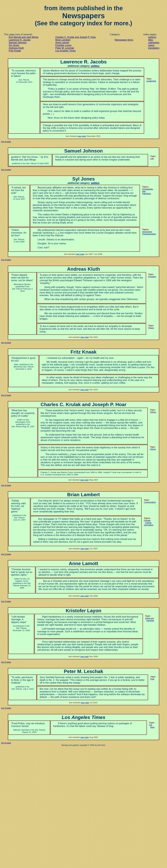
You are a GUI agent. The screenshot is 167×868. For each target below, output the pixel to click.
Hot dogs (152, 726)
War (144, 191)
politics (95, 66)
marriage (150, 619)
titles (151, 40)
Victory (153, 449)
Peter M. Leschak (65, 48)
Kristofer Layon (63, 45)
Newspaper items (124, 40)
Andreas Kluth (16, 48)
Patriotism (147, 194)
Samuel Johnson (18, 43)
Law (152, 158)
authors (152, 37)
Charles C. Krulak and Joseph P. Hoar (76, 37)
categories (154, 43)
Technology (147, 232)
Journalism (149, 525)
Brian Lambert (63, 40)
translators (154, 48)
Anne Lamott (62, 43)
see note (82, 136)
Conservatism (150, 502)
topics (151, 45)
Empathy (152, 277)
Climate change (148, 522)
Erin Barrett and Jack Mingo (24, 37)
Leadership (151, 81)
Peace (151, 328)
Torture (153, 412)
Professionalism (149, 234)
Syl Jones (14, 45)
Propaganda (148, 189)
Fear (152, 679)
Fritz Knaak (15, 51)
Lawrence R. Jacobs (20, 40)
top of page (6, 142)
